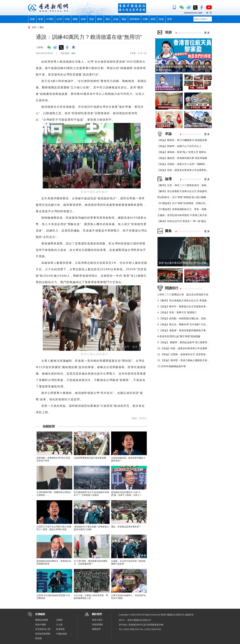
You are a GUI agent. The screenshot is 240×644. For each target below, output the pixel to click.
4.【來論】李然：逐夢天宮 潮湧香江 (177, 312)
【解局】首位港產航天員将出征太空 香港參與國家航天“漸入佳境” (193, 191)
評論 (116, 19)
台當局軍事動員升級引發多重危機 (90, 458)
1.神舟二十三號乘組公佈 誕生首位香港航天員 (183, 295)
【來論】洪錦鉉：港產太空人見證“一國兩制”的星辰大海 (188, 164)
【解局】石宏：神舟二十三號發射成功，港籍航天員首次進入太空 (193, 185)
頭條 (32, 19)
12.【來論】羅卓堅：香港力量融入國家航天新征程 (185, 360)
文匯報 (59, 620)
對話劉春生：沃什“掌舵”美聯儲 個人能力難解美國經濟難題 (189, 197)
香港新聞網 (97, 625)
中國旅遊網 (61, 634)
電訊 (108, 19)
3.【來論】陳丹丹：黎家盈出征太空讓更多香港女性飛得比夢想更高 (194, 307)
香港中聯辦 (41, 625)
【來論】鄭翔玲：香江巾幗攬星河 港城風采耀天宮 (185, 140)
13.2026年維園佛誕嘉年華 (172, 366)
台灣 (59, 19)
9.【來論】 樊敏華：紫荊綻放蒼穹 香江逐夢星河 (184, 342)
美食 (169, 19)
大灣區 (50, 19)
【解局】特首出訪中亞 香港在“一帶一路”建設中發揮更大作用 (190, 221)
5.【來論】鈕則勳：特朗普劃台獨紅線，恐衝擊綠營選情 (188, 318)
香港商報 (60, 629)
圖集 (100, 19)
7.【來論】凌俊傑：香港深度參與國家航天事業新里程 (187, 330)
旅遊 (161, 19)
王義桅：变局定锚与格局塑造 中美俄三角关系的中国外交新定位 (192, 215)
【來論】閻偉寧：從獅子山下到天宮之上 (179, 146)
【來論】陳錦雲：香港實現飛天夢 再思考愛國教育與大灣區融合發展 (194, 158)
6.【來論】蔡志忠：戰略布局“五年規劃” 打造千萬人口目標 (189, 324)
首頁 (34, 27)
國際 (75, 19)
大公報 (59, 625)
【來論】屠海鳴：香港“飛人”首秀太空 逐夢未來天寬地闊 (188, 152)
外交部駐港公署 (43, 629)
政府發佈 (135, 19)
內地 (67, 19)
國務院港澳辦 (42, 620)
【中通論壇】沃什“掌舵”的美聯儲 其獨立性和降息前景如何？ (191, 203)
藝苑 (153, 19)
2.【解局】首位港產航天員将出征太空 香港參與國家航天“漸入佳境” (194, 301)
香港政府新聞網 (43, 634)
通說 (124, 19)
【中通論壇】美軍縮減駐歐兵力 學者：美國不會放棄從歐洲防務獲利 (195, 209)
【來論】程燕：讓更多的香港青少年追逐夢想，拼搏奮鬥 (188, 170)
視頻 (92, 19)
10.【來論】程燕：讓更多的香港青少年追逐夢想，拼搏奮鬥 (190, 348)
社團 (145, 19)
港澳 (40, 19)
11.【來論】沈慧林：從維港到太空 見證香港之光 (184, 354)
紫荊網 (38, 638)
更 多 (207, 33)
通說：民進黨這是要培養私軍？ (126, 527)
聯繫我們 (96, 629)
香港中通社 (97, 620)
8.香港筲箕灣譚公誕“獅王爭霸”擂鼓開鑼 (179, 336)
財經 (83, 19)
